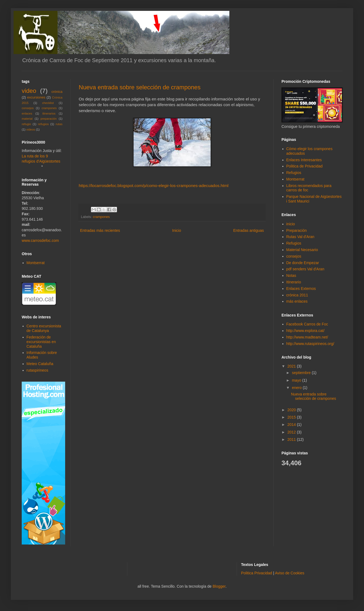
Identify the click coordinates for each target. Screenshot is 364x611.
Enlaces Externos (301, 289)
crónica (57, 92)
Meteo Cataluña (40, 364)
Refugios (294, 173)
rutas (59, 124)
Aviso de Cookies (290, 573)
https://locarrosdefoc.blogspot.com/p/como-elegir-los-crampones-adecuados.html (154, 186)
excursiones (36, 97)
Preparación (297, 230)
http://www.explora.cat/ (306, 331)
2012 (292, 432)
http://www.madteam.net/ (307, 337)
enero (297, 388)
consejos (28, 108)
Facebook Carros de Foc (307, 324)
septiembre (302, 373)
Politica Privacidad (257, 573)
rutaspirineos (37, 370)
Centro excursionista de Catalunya (44, 328)
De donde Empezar (303, 263)
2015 (292, 417)
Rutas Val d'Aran (300, 237)
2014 (292, 425)
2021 (292, 366)
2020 (292, 410)
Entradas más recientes (100, 230)
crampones (101, 217)
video (29, 91)
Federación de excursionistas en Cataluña (41, 342)
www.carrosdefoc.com (40, 240)
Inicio (177, 230)
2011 (292, 439)
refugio (26, 124)
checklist (48, 103)
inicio (291, 224)
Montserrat (36, 263)
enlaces (27, 113)
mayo (297, 380)
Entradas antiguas (249, 230)
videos (31, 129)
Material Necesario (302, 250)
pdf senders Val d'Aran (305, 269)
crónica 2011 (297, 295)
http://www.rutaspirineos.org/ (310, 344)
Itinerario (294, 282)
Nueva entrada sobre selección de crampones (140, 87)
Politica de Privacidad (305, 166)
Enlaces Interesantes (304, 160)
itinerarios (49, 113)
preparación (48, 119)
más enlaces (297, 301)
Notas (291, 276)
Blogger (219, 586)
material (27, 119)
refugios (43, 124)
